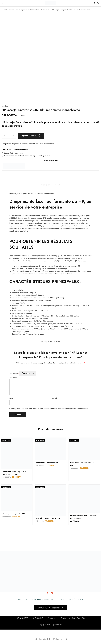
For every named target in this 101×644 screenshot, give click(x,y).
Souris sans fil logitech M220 (14, 514)
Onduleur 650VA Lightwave (47, 463)
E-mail (55, 398)
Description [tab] (45, 185)
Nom (12, 398)
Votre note (14, 373)
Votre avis (14, 377)
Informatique (14, 10)
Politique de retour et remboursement (41, 599)
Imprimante (45, 10)
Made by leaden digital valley (43, 639)
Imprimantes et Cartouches (30, 10)
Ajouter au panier (31, 136)
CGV (20, 599)
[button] (51, 608)
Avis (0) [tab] (57, 185)
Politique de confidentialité (72, 599)
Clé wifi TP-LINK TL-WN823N (48, 518)
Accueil (4, 10)
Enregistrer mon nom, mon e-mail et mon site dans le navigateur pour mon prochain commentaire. (50, 408)
